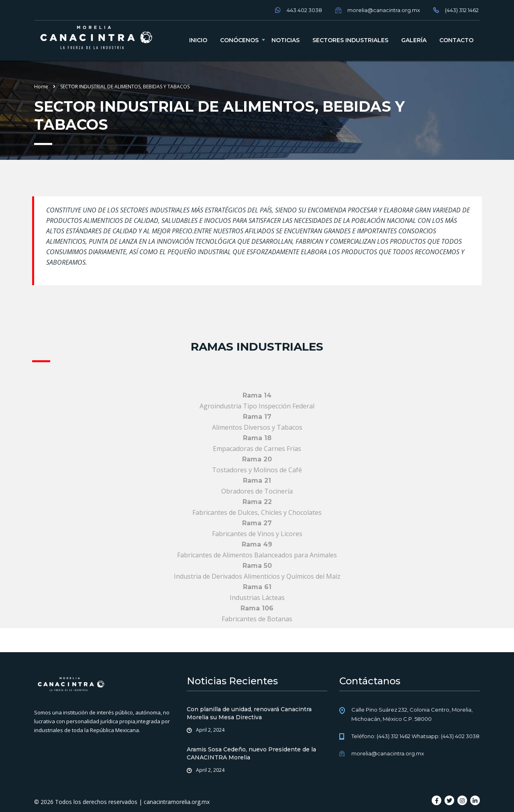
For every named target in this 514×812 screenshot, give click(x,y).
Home (41, 87)
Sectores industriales (350, 40)
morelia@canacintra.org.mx (388, 753)
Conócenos (239, 40)
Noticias (286, 40)
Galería (414, 40)
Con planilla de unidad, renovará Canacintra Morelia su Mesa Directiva (249, 713)
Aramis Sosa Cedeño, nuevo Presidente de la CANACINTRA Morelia (251, 753)
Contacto (456, 40)
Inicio (198, 40)
